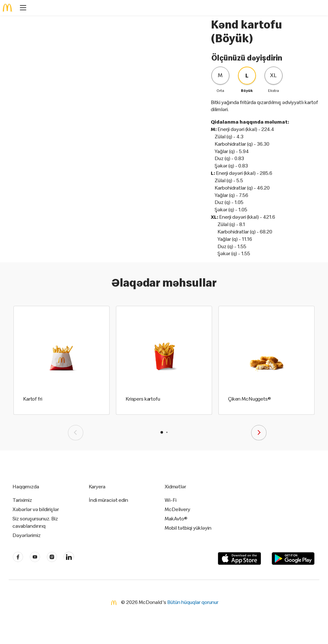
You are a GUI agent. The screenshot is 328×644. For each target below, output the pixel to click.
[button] (162, 432)
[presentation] (76, 433)
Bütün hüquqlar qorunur (193, 602)
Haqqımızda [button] (26, 486)
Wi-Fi (171, 500)
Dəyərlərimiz (27, 535)
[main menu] (21, 8)
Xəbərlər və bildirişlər (36, 509)
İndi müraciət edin (108, 500)
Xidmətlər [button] (175, 486)
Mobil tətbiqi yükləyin (188, 528)
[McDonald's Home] (8, 8)
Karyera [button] (97, 486)
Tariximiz (22, 500)
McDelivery (177, 509)
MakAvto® (176, 518)
